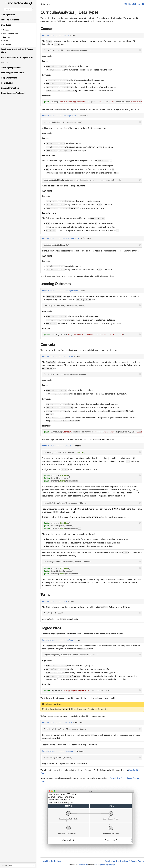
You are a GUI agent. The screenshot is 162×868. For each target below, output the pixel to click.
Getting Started (8, 15)
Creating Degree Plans (11, 68)
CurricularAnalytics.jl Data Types (69, 12)
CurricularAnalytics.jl (18, 3)
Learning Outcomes (56, 284)
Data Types (6, 25)
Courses (47, 29)
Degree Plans (51, 628)
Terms (45, 595)
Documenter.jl (83, 865)
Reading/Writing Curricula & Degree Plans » (124, 861)
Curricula (48, 345)
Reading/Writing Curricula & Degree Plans (17, 51)
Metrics (4, 63)
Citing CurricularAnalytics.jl (13, 93)
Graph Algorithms (9, 78)
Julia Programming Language (105, 865)
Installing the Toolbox (11, 20)
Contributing (7, 83)
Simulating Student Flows (12, 73)
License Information (10, 88)
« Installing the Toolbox (51, 861)
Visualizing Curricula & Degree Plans (17, 58)
